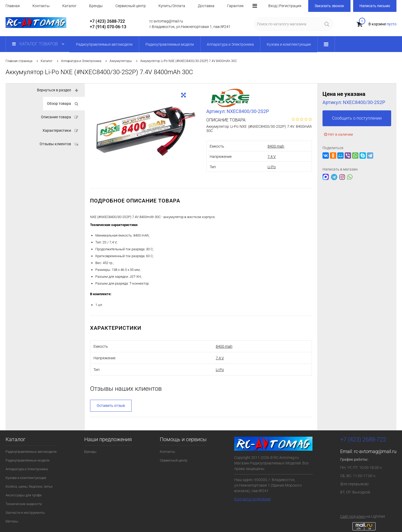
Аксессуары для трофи (24, 495)
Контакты (41, 6)
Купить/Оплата (172, 6)
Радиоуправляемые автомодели (31, 452)
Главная (13, 6)
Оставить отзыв (111, 406)
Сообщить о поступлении (357, 118)
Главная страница (19, 61)
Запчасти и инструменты (25, 513)
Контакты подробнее (253, 499)
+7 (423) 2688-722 (107, 21)
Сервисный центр (131, 6)
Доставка (206, 6)
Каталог (69, 6)
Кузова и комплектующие (26, 478)
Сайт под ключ (353, 516)
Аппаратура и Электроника (81, 61)
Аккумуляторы (121, 61)
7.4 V (272, 157)
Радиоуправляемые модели (27, 460)
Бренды (96, 6)
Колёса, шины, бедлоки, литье (29, 486)
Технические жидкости (24, 504)
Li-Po (272, 167)
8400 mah (276, 146)
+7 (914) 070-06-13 (108, 27)
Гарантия (235, 6)
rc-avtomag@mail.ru (375, 451)
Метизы (12, 521)
